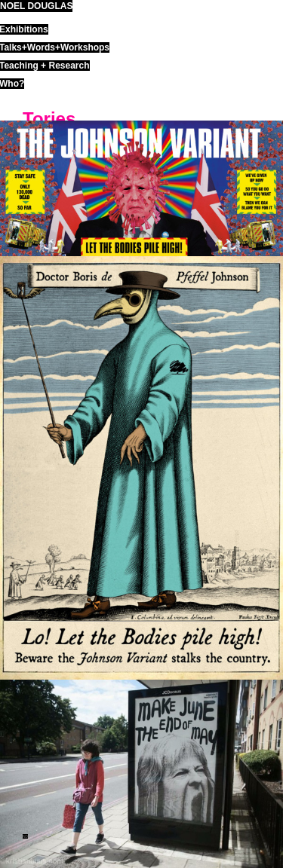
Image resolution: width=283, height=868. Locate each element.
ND (25, 836)
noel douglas (36, 6)
